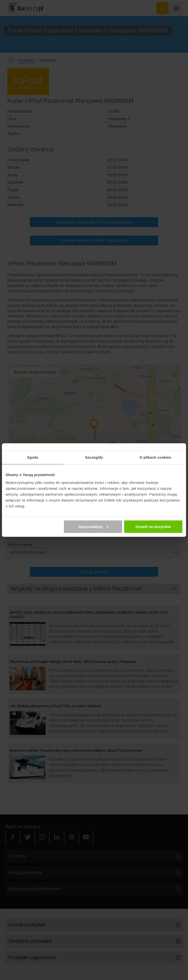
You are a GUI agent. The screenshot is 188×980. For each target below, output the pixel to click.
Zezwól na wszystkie (153, 527)
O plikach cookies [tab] (155, 457)
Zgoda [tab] (33, 457)
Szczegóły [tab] (94, 457)
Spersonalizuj (93, 527)
